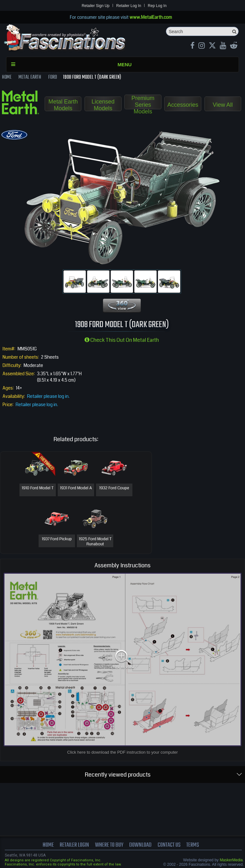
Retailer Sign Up (96, 6)
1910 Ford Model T (38, 488)
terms (193, 845)
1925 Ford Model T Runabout (95, 542)
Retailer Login (74, 845)
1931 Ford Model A (76, 488)
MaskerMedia (231, 860)
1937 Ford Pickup (57, 539)
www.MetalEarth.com (151, 17)
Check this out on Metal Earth (122, 340)
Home (48, 845)
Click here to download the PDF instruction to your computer (123, 752)
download (140, 845)
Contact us (169, 845)
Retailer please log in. (48, 396)
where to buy (109, 845)
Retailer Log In (129, 6)
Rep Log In (157, 6)
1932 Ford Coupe (114, 488)
